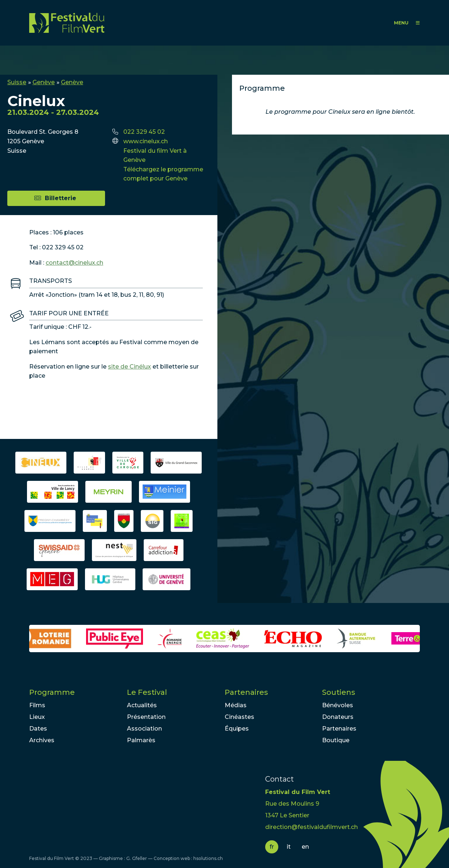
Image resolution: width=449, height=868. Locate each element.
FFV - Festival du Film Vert (67, 23)
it (289, 847)
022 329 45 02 (144, 132)
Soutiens (339, 692)
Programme (52, 692)
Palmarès (141, 740)
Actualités (142, 705)
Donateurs (338, 717)
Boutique (336, 740)
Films (37, 705)
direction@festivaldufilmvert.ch (311, 827)
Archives (42, 740)
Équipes (237, 729)
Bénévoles (338, 705)
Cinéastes (239, 717)
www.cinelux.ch (146, 141)
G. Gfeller (137, 858)
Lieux (37, 717)
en (305, 847)
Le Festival (147, 692)
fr (272, 847)
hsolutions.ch (208, 858)
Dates (38, 729)
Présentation (146, 717)
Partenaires (246, 692)
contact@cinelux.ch (74, 263)
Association (144, 729)
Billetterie (61, 198)
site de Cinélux (129, 367)
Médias (236, 705)
